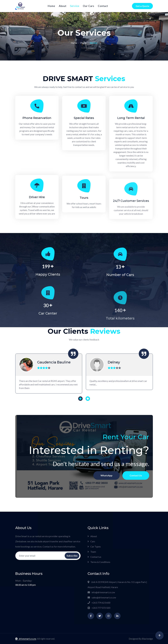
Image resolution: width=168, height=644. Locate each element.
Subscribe (72, 556)
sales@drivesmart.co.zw (102, 597)
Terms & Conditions (99, 562)
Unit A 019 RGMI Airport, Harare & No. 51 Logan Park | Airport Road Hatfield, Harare (117, 585)
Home (51, 6)
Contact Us (90, 448)
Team (92, 552)
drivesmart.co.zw (26, 639)
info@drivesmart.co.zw (101, 592)
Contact (103, 6)
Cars (91, 541)
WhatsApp (87, 448)
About (63, 6)
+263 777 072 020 (99, 608)
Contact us (94, 557)
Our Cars (89, 6)
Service (75, 6)
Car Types (94, 546)
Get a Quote (142, 6)
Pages (83, 43)
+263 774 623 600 (99, 603)
